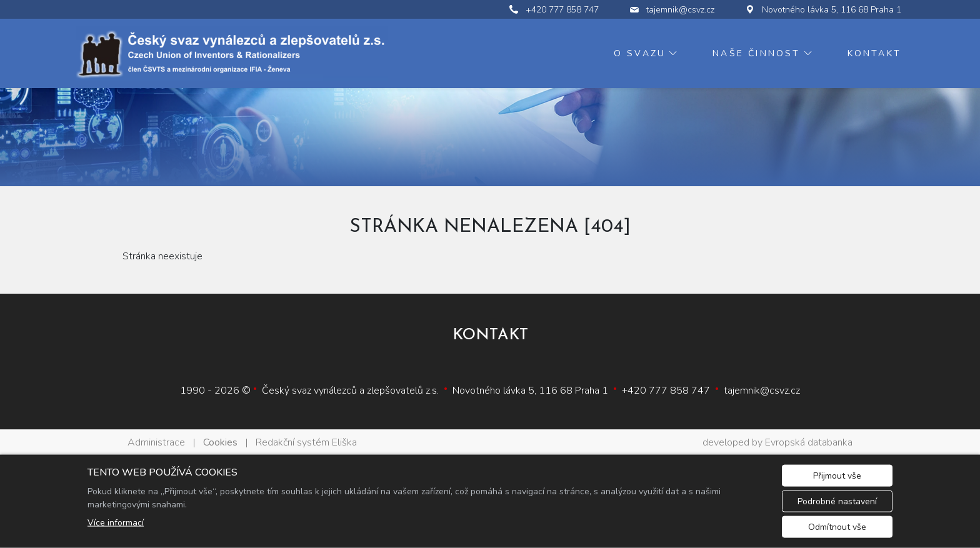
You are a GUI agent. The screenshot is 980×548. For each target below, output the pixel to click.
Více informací (116, 523)
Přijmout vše (837, 476)
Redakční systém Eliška (306, 442)
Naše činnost (756, 53)
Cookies (220, 442)
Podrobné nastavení (837, 501)
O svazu (640, 53)
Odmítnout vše (837, 527)
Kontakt (874, 53)
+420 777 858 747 (666, 391)
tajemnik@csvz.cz (762, 391)
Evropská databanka (809, 442)
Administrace (156, 442)
